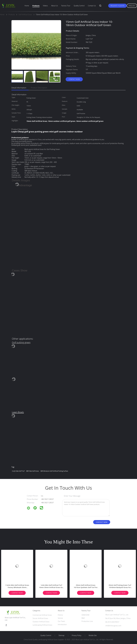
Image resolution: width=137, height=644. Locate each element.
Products (36, 6)
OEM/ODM (85, 615)
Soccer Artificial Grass (40, 618)
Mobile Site (93, 635)
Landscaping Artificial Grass (42, 625)
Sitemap (61, 635)
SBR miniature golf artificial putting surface (54, 471)
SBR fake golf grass (33, 471)
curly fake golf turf (18, 471)
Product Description (39, 88)
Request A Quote (117, 6)
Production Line (87, 621)
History (60, 615)
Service (60, 618)
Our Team (61, 621)
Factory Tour (66, 6)
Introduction (62, 624)
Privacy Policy (77, 635)
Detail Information (19, 88)
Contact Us (92, 6)
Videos (45, 6)
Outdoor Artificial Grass (41, 622)
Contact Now (74, 79)
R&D (83, 618)
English (132, 6)
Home (27, 6)
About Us (54, 6)
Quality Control (79, 6)
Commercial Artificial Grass (42, 615)
